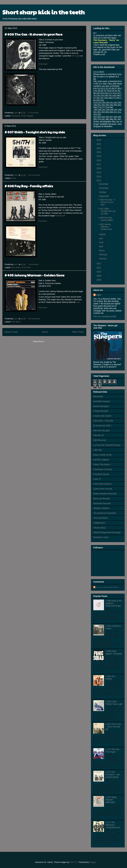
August (102, 234)
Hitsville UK (99, 435)
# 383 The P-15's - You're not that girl (113, 727)
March (102, 251)
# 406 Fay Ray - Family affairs (29, 186)
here (78, 302)
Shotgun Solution (101, 508)
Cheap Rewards (101, 411)
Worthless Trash (101, 537)
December (104, 184)
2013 (99, 180)
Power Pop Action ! (102, 464)
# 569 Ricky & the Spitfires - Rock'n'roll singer (114, 603)
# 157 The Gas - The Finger (113, 751)
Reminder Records (102, 503)
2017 (99, 164)
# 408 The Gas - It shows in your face (34, 34)
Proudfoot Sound (101, 474)
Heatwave (60, 216)
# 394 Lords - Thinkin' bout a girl (114, 703)
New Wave (16, 267)
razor (99, 295)
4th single (76, 56)
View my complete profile (105, 316)
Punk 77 (97, 479)
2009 (99, 276)
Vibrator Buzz (100, 528)
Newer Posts (11, 332)
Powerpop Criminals (103, 469)
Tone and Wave (100, 518)
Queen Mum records (103, 489)
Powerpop (16, 116)
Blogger (93, 862)
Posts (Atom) (50, 341)
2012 (99, 264)
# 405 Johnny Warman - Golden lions (35, 275)
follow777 (74, 862)
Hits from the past (101, 431)
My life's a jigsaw (101, 460)
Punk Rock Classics (102, 484)
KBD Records (100, 440)
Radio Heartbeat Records (105, 494)
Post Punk (26, 267)
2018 (99, 160)
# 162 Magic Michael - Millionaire (111, 800)
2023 (99, 140)
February (103, 255)
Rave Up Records (102, 499)
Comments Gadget (102, 587)
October (103, 192)
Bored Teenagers (101, 406)
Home (45, 332)
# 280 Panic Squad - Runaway (114, 652)
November (104, 188)
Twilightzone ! (100, 523)
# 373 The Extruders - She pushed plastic (113, 775)
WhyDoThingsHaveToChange (107, 532)
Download (43, 64)
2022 (99, 144)
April (101, 246)
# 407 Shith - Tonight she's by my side (35, 132)
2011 (99, 268)
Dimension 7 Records (103, 421)
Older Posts (78, 332)
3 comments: (34, 264)
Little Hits (98, 450)
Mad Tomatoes (114, 587)
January (103, 259)
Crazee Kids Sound (102, 416)
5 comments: (34, 113)
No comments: (34, 175)
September (104, 196)
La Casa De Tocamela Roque (107, 445)
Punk (23, 116)
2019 (99, 156)
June (101, 242)
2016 (99, 168)
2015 (99, 172)
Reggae (30, 116)
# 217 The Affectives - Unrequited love (113, 825)
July (101, 238)
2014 (99, 176)
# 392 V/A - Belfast (111, 678)
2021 (99, 148)
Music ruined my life (102, 455)
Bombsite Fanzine (102, 401)
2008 (99, 280)
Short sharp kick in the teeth (44, 12)
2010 (99, 272)
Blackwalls (98, 396)
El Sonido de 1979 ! (102, 426)
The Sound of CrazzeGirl (105, 513)
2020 (99, 152)
